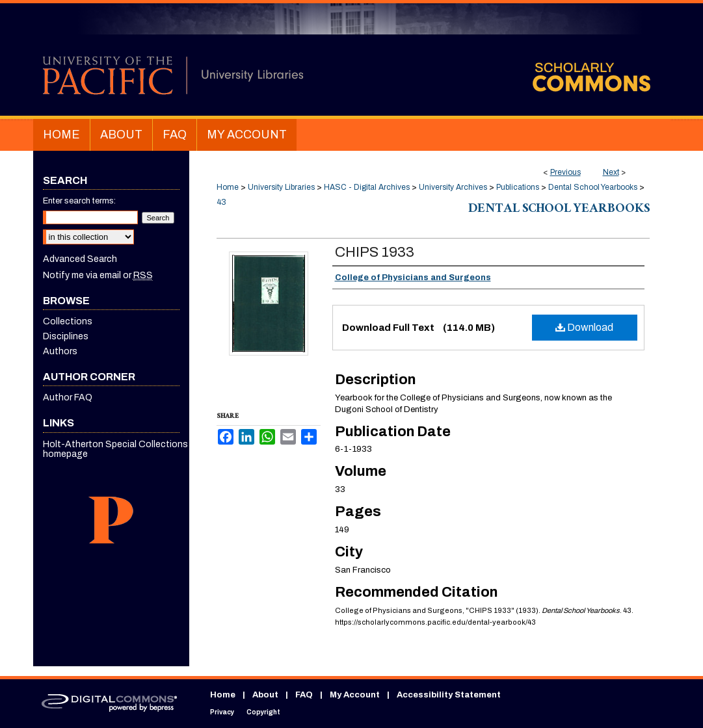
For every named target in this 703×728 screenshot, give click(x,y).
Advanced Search (80, 259)
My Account (355, 695)
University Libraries (281, 187)
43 (221, 202)
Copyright (263, 712)
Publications (518, 187)
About (265, 695)
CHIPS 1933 (375, 252)
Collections (68, 321)
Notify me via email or (98, 275)
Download (584, 327)
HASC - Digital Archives (367, 187)
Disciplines (66, 336)
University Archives (453, 187)
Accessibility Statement (449, 695)
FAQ (304, 695)
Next (611, 172)
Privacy (222, 712)
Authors (60, 351)
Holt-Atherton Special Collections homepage (115, 449)
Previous (565, 172)
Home (228, 187)
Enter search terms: (79, 201)
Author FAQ (68, 397)
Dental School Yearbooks (593, 187)
